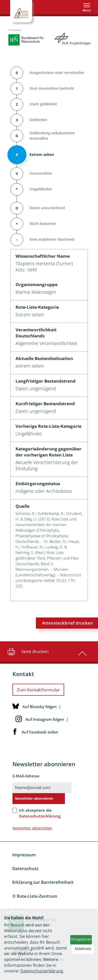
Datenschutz (25, 868)
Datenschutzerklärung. (40, 816)
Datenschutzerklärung (42, 971)
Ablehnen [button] (83, 949)
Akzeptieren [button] (81, 939)
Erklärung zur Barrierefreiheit (43, 882)
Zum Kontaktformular (38, 690)
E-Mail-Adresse (26, 776)
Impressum (24, 855)
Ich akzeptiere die (40, 813)
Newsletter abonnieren (34, 798)
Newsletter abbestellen (32, 828)
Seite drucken (27, 651)
